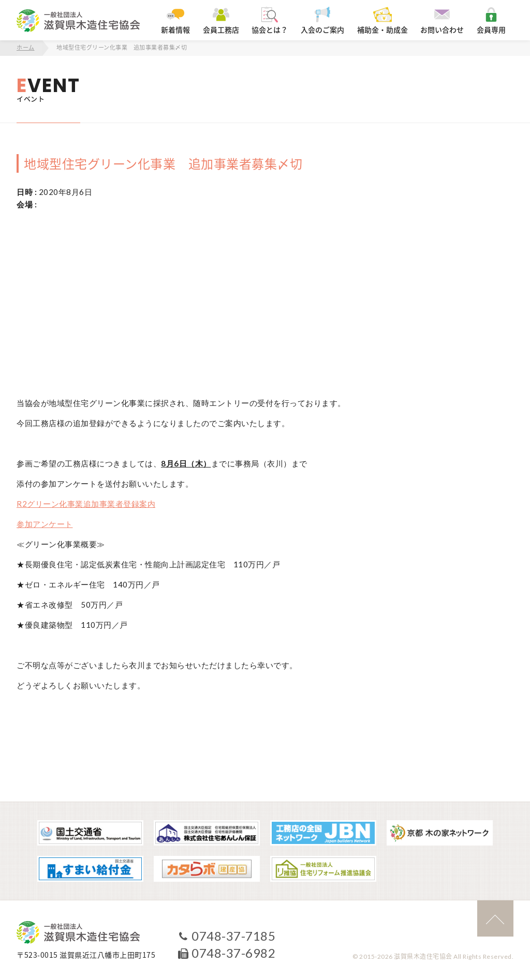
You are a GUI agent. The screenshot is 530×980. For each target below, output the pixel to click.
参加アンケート (45, 524)
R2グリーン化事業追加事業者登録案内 (86, 504)
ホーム (26, 48)
